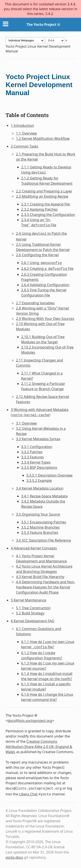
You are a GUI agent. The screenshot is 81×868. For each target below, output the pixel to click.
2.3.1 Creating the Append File (46, 204)
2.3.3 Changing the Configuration (48, 215)
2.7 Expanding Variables (35, 303)
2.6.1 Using (41, 263)
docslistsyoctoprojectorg (30, 721)
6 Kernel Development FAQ (33, 621)
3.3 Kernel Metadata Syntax (38, 439)
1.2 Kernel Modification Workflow (43, 138)
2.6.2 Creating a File (47, 269)
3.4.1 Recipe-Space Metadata (44, 496)
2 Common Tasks (25, 146)
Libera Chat (28, 794)
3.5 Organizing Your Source (38, 514)
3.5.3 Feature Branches (40, 533)
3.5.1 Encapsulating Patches (44, 522)
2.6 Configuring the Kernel (37, 255)
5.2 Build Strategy (30, 613)
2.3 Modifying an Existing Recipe (42, 196)
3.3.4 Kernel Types (36, 462)
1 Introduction (22, 125)
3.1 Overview (26, 423)
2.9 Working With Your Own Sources (45, 319)
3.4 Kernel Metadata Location (40, 488)
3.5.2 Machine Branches (40, 527)
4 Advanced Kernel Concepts (34, 548)
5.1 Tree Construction (33, 608)
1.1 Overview (26, 133)
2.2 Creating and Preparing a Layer (44, 191)
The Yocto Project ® (43, 24)
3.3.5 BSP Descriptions (39, 467)
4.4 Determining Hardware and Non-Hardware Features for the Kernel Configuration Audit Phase (46, 587)
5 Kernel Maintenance (29, 600)
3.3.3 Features (33, 457)
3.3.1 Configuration (37, 447)
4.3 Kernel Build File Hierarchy (40, 577)
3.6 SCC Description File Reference (44, 540)
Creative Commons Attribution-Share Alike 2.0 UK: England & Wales (39, 747)
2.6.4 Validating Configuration (45, 285)
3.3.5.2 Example (39, 480)
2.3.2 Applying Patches (39, 209)
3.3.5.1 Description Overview (49, 475)
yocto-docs (14, 857)
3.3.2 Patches (32, 452)
